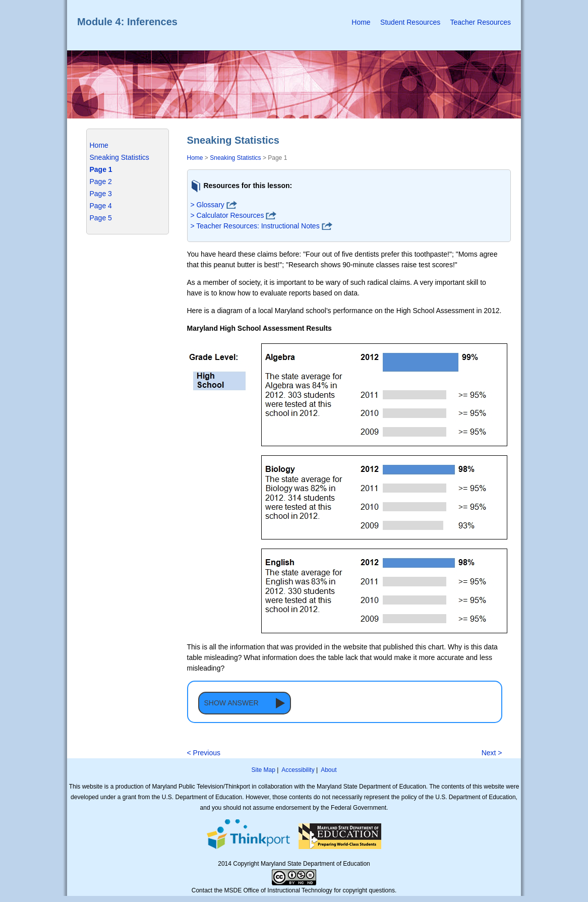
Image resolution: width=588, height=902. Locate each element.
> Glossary (208, 205)
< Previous (204, 753)
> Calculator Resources (227, 215)
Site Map (263, 770)
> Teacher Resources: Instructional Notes (255, 226)
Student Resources (410, 22)
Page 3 (101, 194)
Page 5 (101, 218)
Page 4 (101, 206)
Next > (492, 753)
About (329, 770)
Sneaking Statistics (120, 157)
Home (361, 22)
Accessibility (298, 770)
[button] (245, 703)
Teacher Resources (480, 22)
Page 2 (101, 182)
